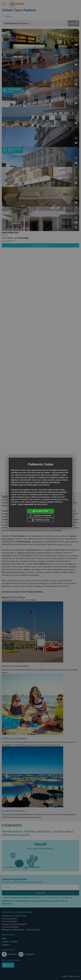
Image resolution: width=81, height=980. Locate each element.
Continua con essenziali (40, 515)
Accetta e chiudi (41, 511)
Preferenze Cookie (40, 520)
